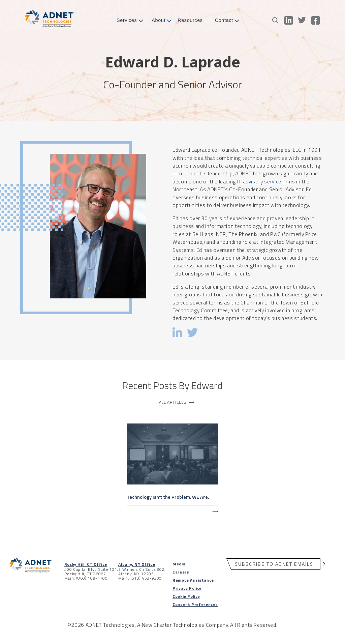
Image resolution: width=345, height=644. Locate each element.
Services (127, 20)
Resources (190, 20)
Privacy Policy (187, 588)
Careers (181, 572)
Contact (224, 20)
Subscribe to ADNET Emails (274, 564)
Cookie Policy (186, 596)
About (159, 20)
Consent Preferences (195, 604)
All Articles (177, 402)
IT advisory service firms (266, 181)
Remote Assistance (193, 580)
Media (179, 564)
